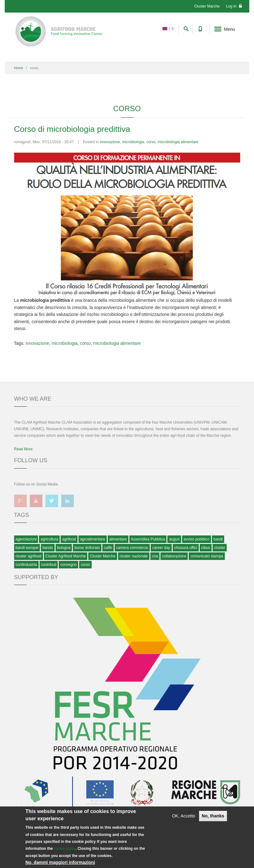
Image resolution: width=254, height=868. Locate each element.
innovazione (110, 142)
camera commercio (132, 548)
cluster (220, 548)
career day (161, 548)
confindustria (26, 565)
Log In (234, 6)
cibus (206, 548)
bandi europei (27, 548)
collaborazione (174, 556)
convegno (68, 565)
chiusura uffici (186, 548)
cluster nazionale (134, 556)
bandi (218, 539)
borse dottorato (87, 548)
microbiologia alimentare (178, 142)
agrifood (69, 539)
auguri (174, 539)
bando (48, 548)
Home (19, 68)
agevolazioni (26, 539)
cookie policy (65, 849)
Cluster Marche (207, 6)
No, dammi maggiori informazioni (60, 862)
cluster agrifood (29, 556)
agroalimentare (93, 539)
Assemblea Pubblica (148, 539)
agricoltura (49, 539)
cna (155, 556)
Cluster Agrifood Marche (66, 556)
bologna (64, 548)
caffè (108, 548)
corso (151, 142)
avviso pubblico (197, 539)
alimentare (118, 539)
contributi (49, 565)
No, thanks (213, 816)
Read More (23, 449)
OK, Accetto (184, 816)
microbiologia (133, 142)
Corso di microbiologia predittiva (72, 129)
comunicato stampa (207, 556)
